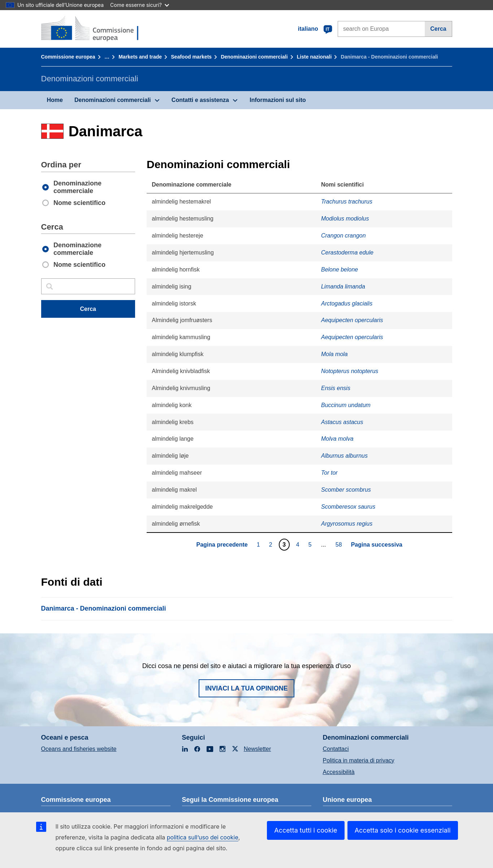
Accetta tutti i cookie (306, 830)
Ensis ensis (336, 388)
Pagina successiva (377, 545)
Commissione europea (68, 57)
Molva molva (337, 439)
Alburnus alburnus (344, 456)
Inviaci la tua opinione (246, 688)
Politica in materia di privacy (359, 760)
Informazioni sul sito (278, 100)
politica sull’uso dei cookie (203, 837)
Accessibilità (339, 772)
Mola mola (334, 354)
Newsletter (258, 749)
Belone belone (340, 270)
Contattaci (336, 749)
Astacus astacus (342, 422)
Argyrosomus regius (347, 524)
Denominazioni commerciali (254, 57)
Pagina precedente (222, 545)
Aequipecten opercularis (352, 320)
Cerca (438, 29)
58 (340, 544)
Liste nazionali (314, 57)
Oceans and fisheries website (79, 749)
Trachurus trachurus (347, 202)
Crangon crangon (343, 236)
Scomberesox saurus (348, 507)
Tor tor (329, 473)
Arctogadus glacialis (347, 303)
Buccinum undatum (346, 405)
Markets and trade (140, 57)
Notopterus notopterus (350, 371)
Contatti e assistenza (200, 100)
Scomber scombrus (346, 490)
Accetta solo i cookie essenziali (403, 830)
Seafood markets (191, 57)
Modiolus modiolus (345, 219)
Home (55, 100)
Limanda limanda (343, 287)
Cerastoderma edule (347, 253)
